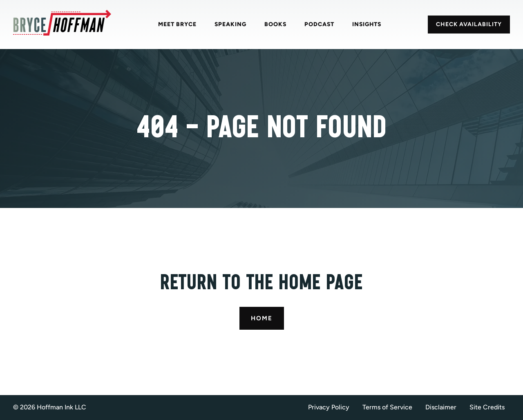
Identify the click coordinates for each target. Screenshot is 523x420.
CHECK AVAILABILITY (469, 24)
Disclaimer (441, 407)
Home (262, 318)
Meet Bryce (177, 24)
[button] (490, 408)
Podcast (319, 24)
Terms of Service (387, 407)
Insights (367, 24)
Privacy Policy (329, 407)
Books (275, 24)
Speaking (230, 24)
